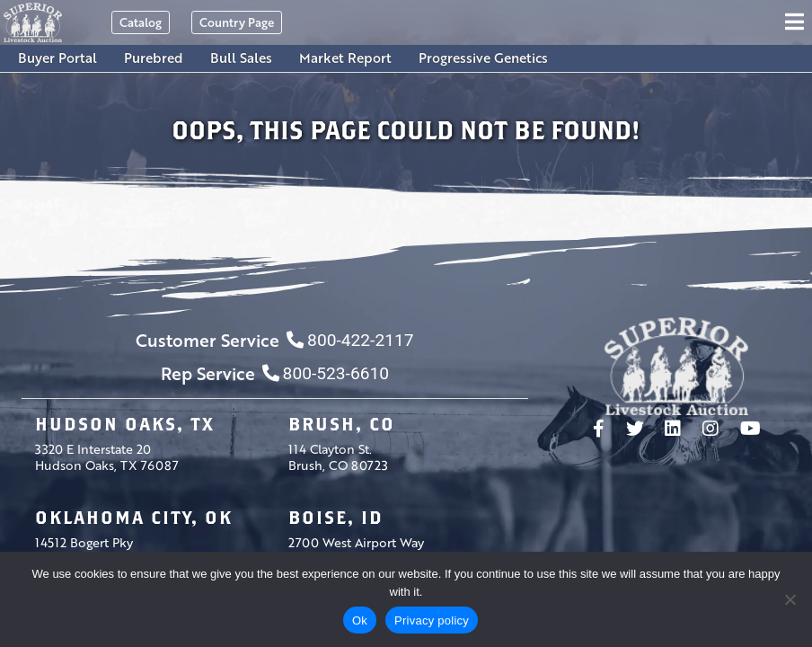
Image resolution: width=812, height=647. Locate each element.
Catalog (141, 22)
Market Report (345, 58)
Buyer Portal (57, 58)
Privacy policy (432, 620)
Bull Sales (241, 58)
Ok (360, 620)
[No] (790, 599)
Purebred (154, 58)
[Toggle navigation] (797, 22)
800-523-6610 (326, 373)
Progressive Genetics (483, 58)
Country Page (237, 22)
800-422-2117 (350, 340)
